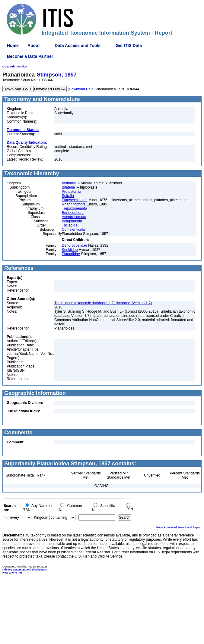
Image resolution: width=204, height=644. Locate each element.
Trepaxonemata (75, 208)
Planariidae (71, 254)
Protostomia (72, 192)
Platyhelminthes (75, 200)
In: (6, 517)
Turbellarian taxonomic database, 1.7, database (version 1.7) (103, 303)
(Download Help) (81, 89)
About (33, 45)
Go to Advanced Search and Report (179, 527)
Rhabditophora (74, 204)
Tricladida (70, 225)
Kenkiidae (70, 250)
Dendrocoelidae (75, 245)
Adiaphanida (72, 221)
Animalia (69, 183)
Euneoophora (73, 213)
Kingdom (41, 517)
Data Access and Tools (78, 45)
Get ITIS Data (129, 45)
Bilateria (68, 187)
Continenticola (73, 230)
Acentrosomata (74, 217)
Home (13, 45)
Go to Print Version (15, 67)
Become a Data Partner (30, 56)
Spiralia (68, 196)
